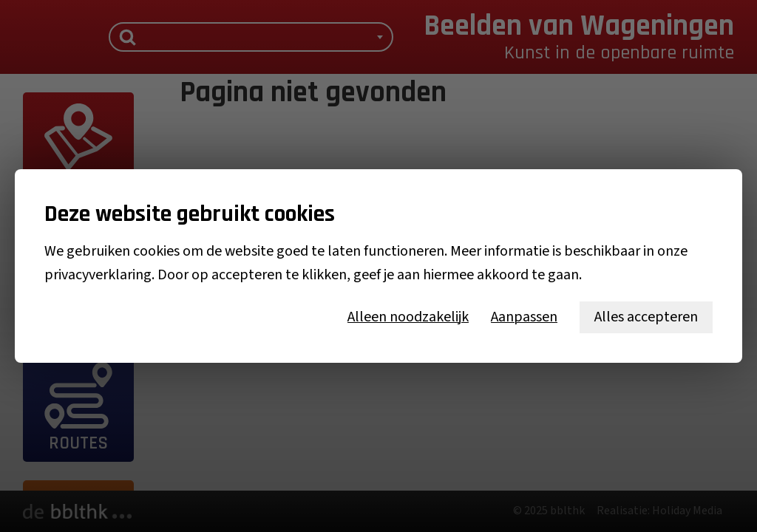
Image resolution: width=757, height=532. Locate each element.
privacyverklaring (98, 275)
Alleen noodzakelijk (408, 317)
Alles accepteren (646, 317)
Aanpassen (524, 317)
